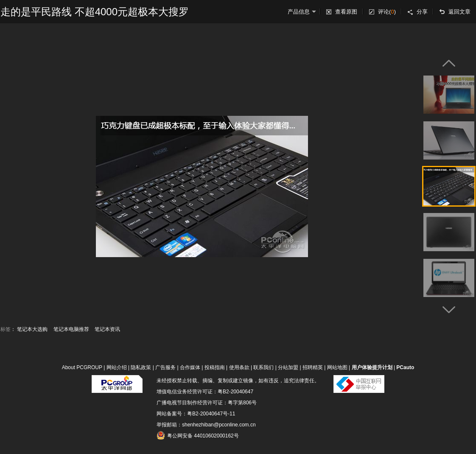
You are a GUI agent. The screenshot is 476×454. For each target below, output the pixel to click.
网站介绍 (117, 367)
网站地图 (337, 367)
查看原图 (346, 12)
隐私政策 (141, 367)
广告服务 (165, 367)
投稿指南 (215, 367)
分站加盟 (288, 367)
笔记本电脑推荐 (71, 329)
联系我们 (263, 367)
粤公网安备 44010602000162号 (198, 435)
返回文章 (459, 12)
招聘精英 (313, 367)
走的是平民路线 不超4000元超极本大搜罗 (95, 12)
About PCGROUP (82, 367)
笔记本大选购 (32, 329)
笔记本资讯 (107, 329)
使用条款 (239, 367)
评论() (387, 12)
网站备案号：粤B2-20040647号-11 (196, 414)
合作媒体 (190, 367)
